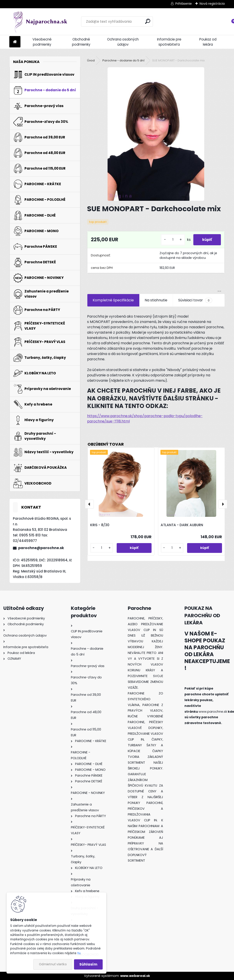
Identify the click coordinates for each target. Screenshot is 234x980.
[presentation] (89, 504)
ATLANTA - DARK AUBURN (182, 525)
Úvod (91, 60)
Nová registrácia (212, 4)
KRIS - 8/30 (100, 525)
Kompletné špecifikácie (113, 300)
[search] (148, 21)
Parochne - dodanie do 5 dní (123, 60)
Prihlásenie (184, 4)
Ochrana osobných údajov (123, 42)
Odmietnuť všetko (53, 964)
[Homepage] (15, 42)
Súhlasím (88, 964)
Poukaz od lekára (208, 42)
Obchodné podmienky (81, 42)
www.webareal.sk (135, 976)
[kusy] (173, 240)
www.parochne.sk (213, 712)
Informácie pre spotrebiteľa (169, 42)
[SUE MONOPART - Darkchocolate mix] (156, 134)
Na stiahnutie (156, 300)
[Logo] (40, 22)
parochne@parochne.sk (41, 548)
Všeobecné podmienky (42, 42)
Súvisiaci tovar (195, 300)
